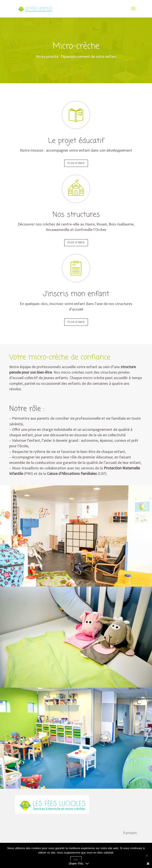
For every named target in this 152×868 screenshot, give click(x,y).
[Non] (147, 856)
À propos (130, 833)
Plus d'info (76, 163)
